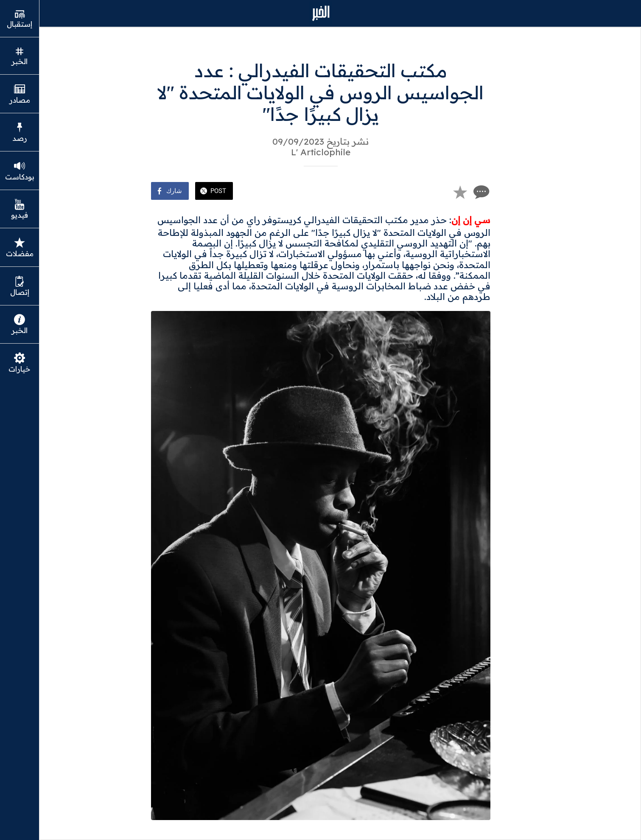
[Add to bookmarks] (460, 192)
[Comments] (480, 192)
